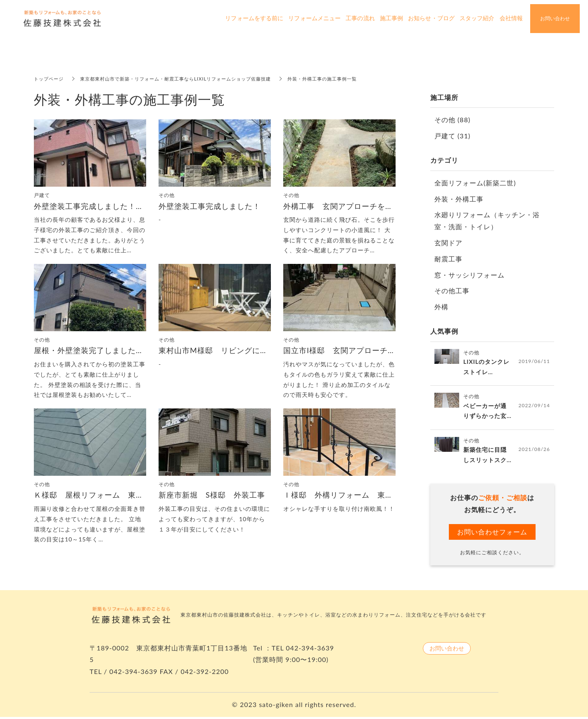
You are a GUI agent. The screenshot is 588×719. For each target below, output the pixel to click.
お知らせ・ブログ (431, 18)
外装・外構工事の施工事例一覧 (343, 79)
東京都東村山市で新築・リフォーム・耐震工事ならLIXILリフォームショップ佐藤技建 (186, 79)
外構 (441, 307)
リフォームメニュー (314, 18)
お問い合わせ (447, 650)
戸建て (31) (452, 136)
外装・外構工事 (459, 199)
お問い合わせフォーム (492, 533)
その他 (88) (452, 120)
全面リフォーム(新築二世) (475, 183)
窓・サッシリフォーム (469, 275)
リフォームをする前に (254, 18)
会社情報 (511, 18)
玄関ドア (448, 243)
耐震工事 (448, 259)
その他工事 (452, 291)
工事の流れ (360, 18)
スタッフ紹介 (477, 18)
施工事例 (391, 18)
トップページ (50, 79)
